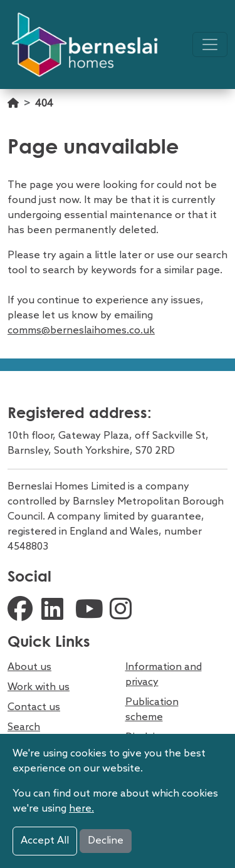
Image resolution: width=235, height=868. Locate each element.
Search (24, 727)
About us (29, 667)
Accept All (45, 841)
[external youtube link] (89, 611)
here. (81, 809)
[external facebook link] (21, 611)
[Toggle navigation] (210, 44)
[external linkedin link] (55, 611)
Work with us (39, 687)
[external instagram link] (123, 611)
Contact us (34, 707)
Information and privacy (164, 675)
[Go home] (13, 110)
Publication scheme (152, 710)
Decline (106, 841)
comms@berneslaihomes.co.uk (81, 331)
